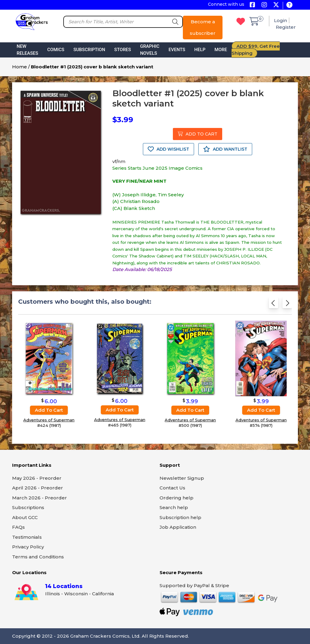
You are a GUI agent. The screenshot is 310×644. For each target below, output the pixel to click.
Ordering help (176, 498)
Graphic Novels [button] (150, 50)
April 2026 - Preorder (38, 488)
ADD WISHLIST (168, 149)
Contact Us (172, 488)
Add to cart (49, 410)
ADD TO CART (198, 134)
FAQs (18, 527)
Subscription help (180, 517)
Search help (174, 507)
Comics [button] (56, 50)
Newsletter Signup (182, 478)
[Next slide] (287, 304)
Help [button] (200, 50)
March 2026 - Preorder (40, 498)
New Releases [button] (27, 50)
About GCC (25, 517)
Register (286, 27)
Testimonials (27, 537)
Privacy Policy (28, 547)
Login (280, 20)
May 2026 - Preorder (37, 478)
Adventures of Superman (49, 420)
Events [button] (177, 50)
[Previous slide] (274, 304)
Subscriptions (28, 507)
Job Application (178, 527)
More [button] (221, 50)
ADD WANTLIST (225, 149)
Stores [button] (122, 50)
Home (20, 67)
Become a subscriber (203, 27)
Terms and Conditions (38, 557)
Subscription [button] (89, 50)
